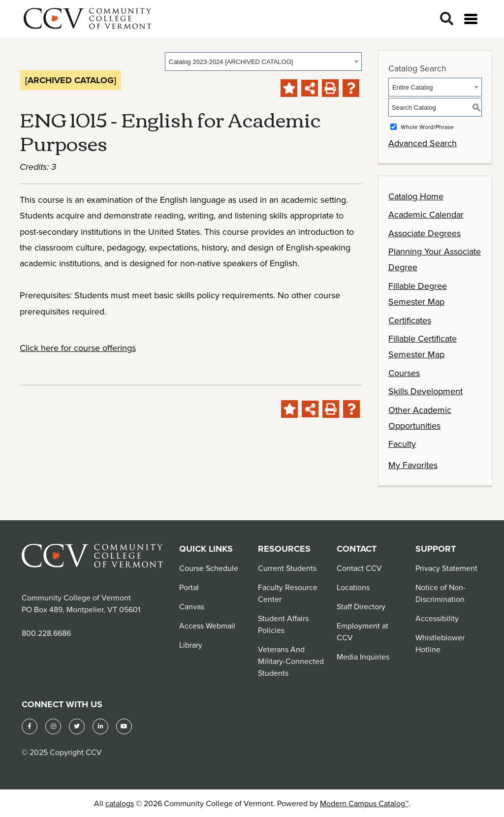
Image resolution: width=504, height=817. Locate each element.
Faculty (402, 444)
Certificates (410, 320)
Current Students (287, 568)
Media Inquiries (363, 657)
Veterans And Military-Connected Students (291, 661)
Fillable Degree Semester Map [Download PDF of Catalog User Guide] (418, 294)
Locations (353, 587)
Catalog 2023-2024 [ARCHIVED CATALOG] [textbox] (231, 62)
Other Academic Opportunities (420, 418)
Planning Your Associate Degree (435, 259)
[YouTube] (124, 726)
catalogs (120, 803)
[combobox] (263, 62)
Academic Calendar (426, 214)
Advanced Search (423, 143)
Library (191, 645)
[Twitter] (77, 726)
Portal (189, 587)
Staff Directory (361, 606)
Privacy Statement (446, 568)
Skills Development (425, 391)
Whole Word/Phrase (427, 127)
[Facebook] (30, 726)
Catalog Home (416, 196)
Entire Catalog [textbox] (412, 87)
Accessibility (437, 618)
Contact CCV (359, 568)
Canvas (192, 606)
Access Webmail (207, 626)
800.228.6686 (46, 633)
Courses (404, 373)
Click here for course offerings (78, 348)
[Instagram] (53, 726)
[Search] (447, 19)
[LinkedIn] (100, 726)
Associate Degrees (425, 233)
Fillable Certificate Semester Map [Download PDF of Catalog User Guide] (423, 346)
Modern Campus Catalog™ (364, 803)
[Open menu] (471, 19)
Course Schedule (209, 568)
